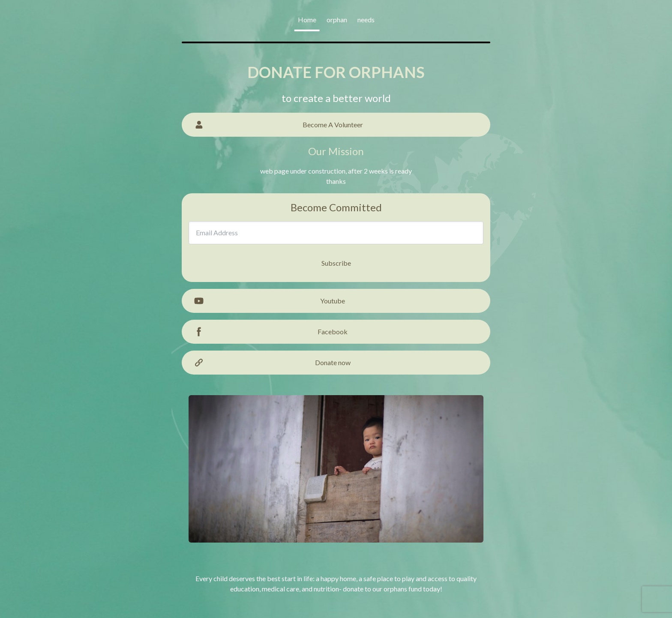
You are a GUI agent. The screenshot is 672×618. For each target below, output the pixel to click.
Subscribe (336, 263)
